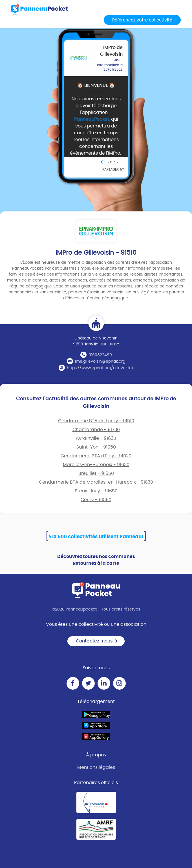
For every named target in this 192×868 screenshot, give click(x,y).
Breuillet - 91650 (96, 473)
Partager (113, 170)
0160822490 (100, 355)
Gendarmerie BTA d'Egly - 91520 (96, 456)
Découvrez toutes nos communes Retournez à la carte (96, 560)
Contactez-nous (97, 641)
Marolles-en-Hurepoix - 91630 (96, 465)
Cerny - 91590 (96, 500)
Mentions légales (96, 767)
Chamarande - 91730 (96, 430)
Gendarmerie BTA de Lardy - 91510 (96, 421)
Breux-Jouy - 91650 (96, 491)
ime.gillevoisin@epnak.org (100, 362)
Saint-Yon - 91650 (96, 447)
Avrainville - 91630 (96, 438)
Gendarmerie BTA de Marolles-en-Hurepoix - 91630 (96, 482)
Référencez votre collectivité (142, 20)
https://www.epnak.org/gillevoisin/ (100, 368)
